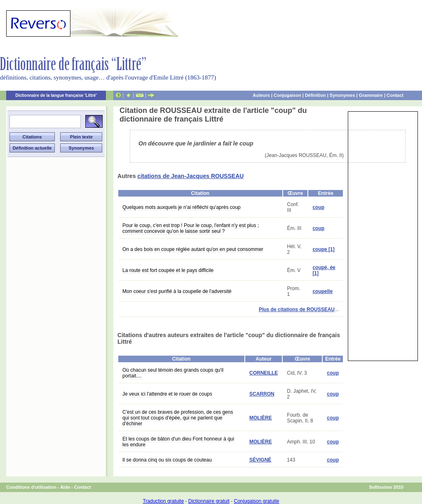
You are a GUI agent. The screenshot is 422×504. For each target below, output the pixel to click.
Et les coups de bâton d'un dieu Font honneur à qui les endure (178, 442)
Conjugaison (287, 95)
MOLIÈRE (261, 418)
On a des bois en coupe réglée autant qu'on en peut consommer (193, 249)
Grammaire (371, 95)
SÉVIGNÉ (260, 460)
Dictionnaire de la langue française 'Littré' (56, 95)
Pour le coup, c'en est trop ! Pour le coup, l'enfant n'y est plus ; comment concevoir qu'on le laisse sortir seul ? (191, 228)
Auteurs (261, 95)
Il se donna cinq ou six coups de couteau (167, 460)
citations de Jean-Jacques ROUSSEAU (190, 176)
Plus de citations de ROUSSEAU (297, 309)
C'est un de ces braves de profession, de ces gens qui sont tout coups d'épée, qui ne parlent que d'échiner (178, 418)
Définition (315, 95)
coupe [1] (323, 249)
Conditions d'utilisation (31, 487)
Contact (395, 95)
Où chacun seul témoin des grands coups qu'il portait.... (173, 373)
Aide (65, 487)
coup (318, 207)
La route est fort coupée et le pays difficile (168, 270)
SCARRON (262, 394)
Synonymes (342, 95)
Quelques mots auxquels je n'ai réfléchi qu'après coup (182, 207)
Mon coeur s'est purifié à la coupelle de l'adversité (177, 291)
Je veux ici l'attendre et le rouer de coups (167, 394)
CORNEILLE (264, 373)
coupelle (322, 291)
